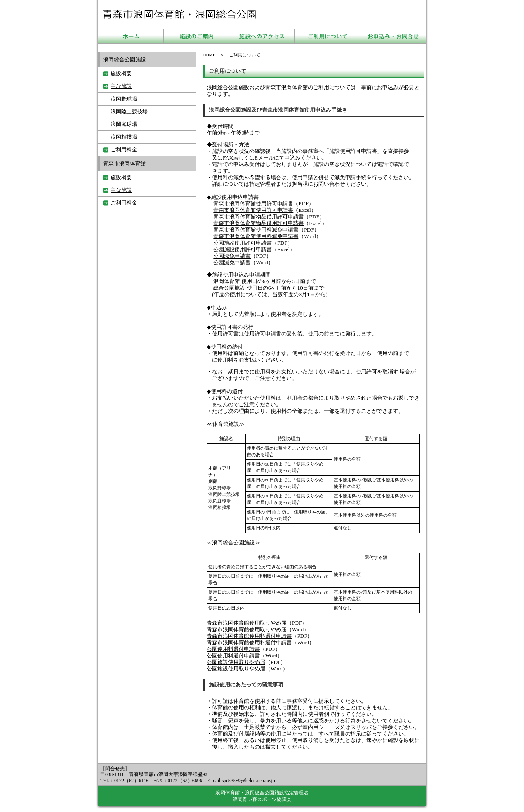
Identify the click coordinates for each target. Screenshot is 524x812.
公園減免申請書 (232, 256)
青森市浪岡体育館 (124, 163)
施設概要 (121, 73)
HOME (209, 55)
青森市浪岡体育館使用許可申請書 (253, 204)
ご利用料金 (124, 150)
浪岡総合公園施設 (124, 60)
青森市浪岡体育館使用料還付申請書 (249, 636)
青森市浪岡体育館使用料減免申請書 (256, 230)
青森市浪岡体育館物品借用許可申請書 (259, 217)
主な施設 (121, 86)
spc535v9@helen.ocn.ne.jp (248, 781)
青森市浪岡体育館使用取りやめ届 (247, 623)
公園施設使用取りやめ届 (236, 662)
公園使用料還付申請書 (233, 649)
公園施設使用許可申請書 (243, 243)
